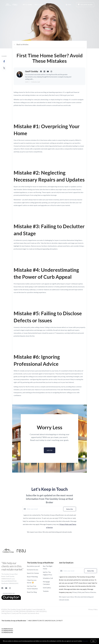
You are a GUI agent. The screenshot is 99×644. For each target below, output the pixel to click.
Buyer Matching (32, 577)
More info (85, 641)
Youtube (46, 591)
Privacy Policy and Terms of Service (84, 592)
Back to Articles (22, 44)
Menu (68, 5)
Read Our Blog (32, 592)
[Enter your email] (45, 509)
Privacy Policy (93, 609)
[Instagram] (10, 588)
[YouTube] (6, 588)
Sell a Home (39, 5)
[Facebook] (2, 588)
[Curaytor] (11, 599)
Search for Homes (33, 573)
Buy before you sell (33, 566)
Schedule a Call (48, 578)
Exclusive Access (33, 570)
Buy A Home (27, 5)
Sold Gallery (47, 588)
